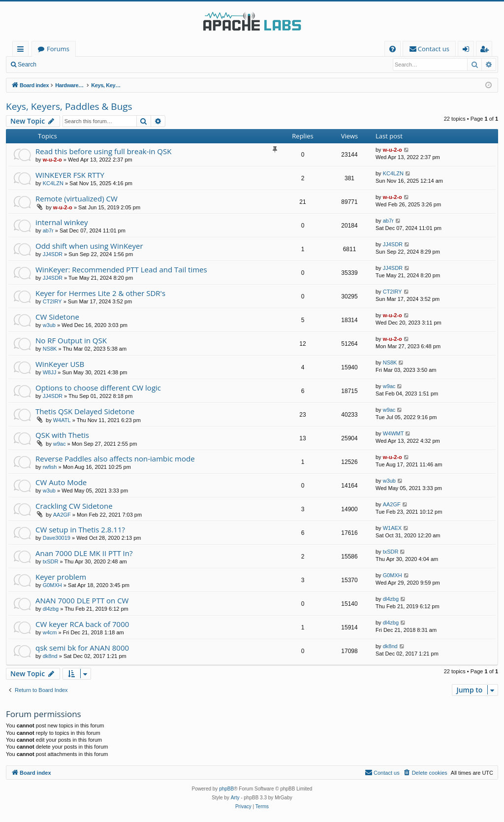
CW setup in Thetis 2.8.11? (80, 529)
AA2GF (62, 515)
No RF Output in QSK (71, 340)
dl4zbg (51, 609)
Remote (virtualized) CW (77, 198)
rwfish (50, 467)
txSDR (51, 561)
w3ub (49, 325)
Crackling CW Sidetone (74, 506)
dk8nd (50, 656)
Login (58, 65)
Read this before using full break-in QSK (103, 151)
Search (27, 65)
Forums (58, 49)
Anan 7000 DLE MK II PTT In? (84, 553)
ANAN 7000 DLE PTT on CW (82, 600)
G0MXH (52, 585)
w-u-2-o (52, 160)
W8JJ (50, 372)
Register (91, 65)
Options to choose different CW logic (98, 388)
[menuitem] (393, 49)
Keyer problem (61, 577)
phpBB (226, 789)
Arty (235, 798)
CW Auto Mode (61, 482)
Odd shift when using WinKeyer (89, 246)
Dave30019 (57, 538)
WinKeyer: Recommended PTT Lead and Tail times (121, 269)
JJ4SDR (53, 254)
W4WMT (394, 433)
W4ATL (62, 420)
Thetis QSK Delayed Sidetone (85, 411)
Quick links (22, 50)
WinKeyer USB (60, 364)
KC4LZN (53, 183)
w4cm (50, 632)
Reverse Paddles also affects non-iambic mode (115, 459)
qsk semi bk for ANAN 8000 (82, 648)
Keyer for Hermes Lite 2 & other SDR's (100, 293)
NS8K (50, 349)
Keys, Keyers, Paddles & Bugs (69, 106)
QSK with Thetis (62, 435)
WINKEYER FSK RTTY (70, 175)
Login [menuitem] (468, 50)
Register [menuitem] (486, 50)
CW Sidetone (57, 317)
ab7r (48, 230)
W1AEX (393, 528)
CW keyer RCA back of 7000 (82, 624)
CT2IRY (52, 301)
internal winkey (62, 222)
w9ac (389, 386)
